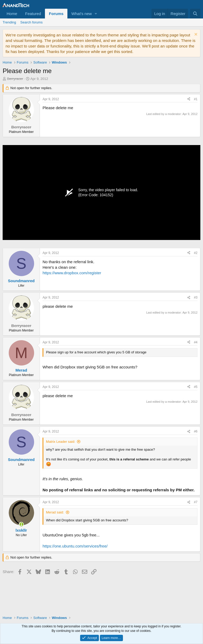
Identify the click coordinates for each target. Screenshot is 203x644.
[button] (96, 14)
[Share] (189, 99)
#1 (196, 99)
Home (12, 14)
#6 (196, 431)
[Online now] (21, 524)
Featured (33, 14)
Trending (9, 22)
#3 (196, 297)
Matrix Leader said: (61, 442)
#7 (196, 502)
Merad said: (55, 512)
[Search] (195, 14)
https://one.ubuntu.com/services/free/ (75, 546)
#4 (196, 342)
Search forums (32, 22)
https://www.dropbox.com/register (72, 273)
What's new (82, 14)
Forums (56, 14)
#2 (196, 253)
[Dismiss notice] (195, 35)
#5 (196, 387)
